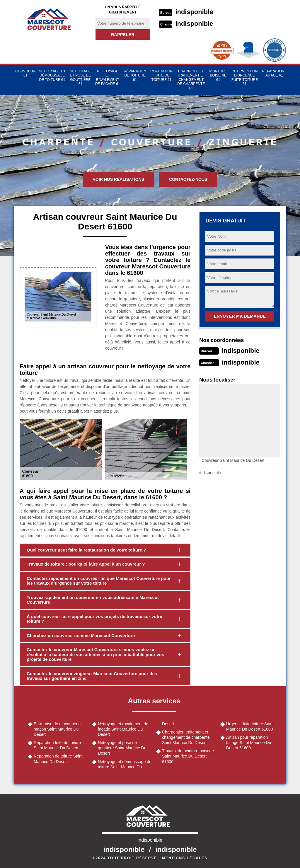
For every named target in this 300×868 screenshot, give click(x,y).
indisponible (195, 12)
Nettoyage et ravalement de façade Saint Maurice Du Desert (123, 729)
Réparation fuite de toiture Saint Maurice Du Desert (57, 745)
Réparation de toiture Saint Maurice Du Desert (58, 759)
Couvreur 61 (25, 73)
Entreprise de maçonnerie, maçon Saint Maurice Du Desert (58, 729)
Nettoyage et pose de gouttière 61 (80, 78)
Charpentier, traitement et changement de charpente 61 (191, 80)
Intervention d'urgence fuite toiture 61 (245, 78)
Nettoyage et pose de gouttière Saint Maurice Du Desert (122, 748)
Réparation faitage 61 (273, 73)
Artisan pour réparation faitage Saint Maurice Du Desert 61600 (249, 743)
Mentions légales (185, 858)
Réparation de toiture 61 (135, 75)
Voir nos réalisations (119, 179)
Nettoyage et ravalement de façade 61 (108, 78)
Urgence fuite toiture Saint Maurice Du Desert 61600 (250, 726)
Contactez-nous (188, 179)
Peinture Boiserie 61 (218, 75)
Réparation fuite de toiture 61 (161, 75)
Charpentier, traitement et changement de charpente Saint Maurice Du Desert (186, 737)
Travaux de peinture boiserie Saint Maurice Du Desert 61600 (188, 756)
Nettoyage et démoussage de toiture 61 (52, 75)
